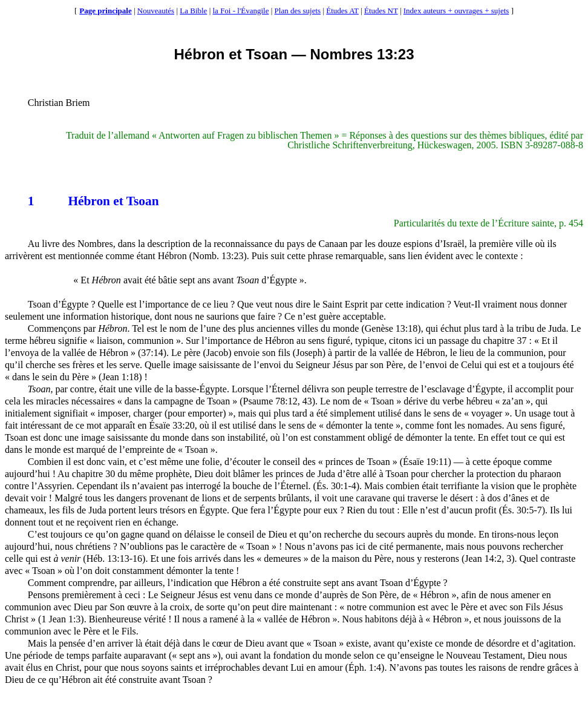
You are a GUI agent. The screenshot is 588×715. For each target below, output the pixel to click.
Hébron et (77, 201)
